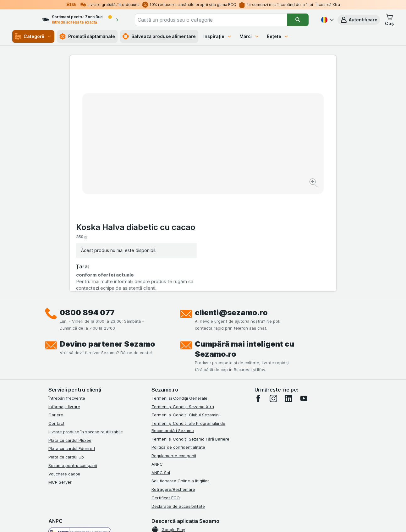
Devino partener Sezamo (107, 239)
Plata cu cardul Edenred (72, 344)
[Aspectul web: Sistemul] (171, 519)
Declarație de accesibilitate (178, 401)
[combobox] (220, 20)
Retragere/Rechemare (173, 384)
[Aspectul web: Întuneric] (234, 519)
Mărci (249, 36)
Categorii (33, 36)
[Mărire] (181, 164)
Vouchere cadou (64, 369)
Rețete (278, 36)
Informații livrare (64, 302)
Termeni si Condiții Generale (179, 293)
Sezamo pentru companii (73, 360)
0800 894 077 (87, 208)
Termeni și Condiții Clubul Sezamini (186, 310)
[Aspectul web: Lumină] (203, 519)
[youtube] (304, 293)
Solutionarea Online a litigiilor (180, 376)
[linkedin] (288, 293)
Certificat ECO (166, 393)
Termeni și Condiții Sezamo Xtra (183, 302)
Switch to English (214, 494)
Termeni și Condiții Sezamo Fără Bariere (190, 334)
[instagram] (273, 293)
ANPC (157, 359)
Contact (56, 318)
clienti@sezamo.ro (231, 208)
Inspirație (218, 36)
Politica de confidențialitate (178, 343)
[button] (359, 20)
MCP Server (60, 377)
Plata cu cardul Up (66, 352)
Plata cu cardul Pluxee (70, 335)
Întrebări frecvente (67, 293)
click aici (126, 478)
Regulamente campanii (174, 351)
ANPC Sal (161, 368)
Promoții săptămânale (87, 36)
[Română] (327, 20)
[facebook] (258, 293)
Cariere (56, 310)
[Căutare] (298, 20)
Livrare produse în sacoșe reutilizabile (86, 327)
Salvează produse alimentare (159, 36)
